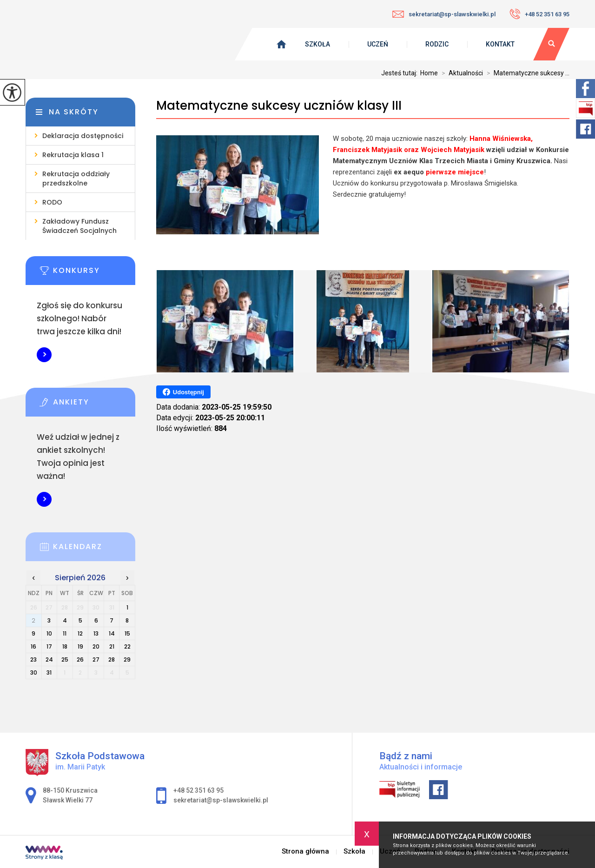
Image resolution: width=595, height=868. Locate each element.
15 (127, 633)
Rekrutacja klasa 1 (73, 155)
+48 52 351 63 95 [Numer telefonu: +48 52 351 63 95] (198, 790)
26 (80, 659)
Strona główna (305, 851)
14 (112, 633)
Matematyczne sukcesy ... (526, 73)
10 (49, 633)
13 (96, 633)
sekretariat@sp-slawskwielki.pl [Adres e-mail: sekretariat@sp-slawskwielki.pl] (221, 800)
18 (65, 646)
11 (65, 633)
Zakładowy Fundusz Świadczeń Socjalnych (79, 226)
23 (33, 659)
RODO (52, 202)
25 (65, 659)
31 (49, 673)
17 (49, 646)
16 (33, 646)
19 (80, 646)
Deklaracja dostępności (83, 136)
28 (112, 659)
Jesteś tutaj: (401, 73)
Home (429, 73)
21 (112, 646)
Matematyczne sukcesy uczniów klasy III (279, 106)
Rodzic (437, 44)
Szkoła (317, 44)
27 (96, 659)
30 (34, 673)
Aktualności (460, 73)
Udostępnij (183, 392)
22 (127, 646)
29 (127, 659)
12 (80, 633)
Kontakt (500, 44)
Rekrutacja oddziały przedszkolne (76, 179)
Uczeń (378, 44)
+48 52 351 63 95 (539, 14)
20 (96, 646)
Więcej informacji (44, 355)
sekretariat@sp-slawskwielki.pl (444, 14)
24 (49, 659)
